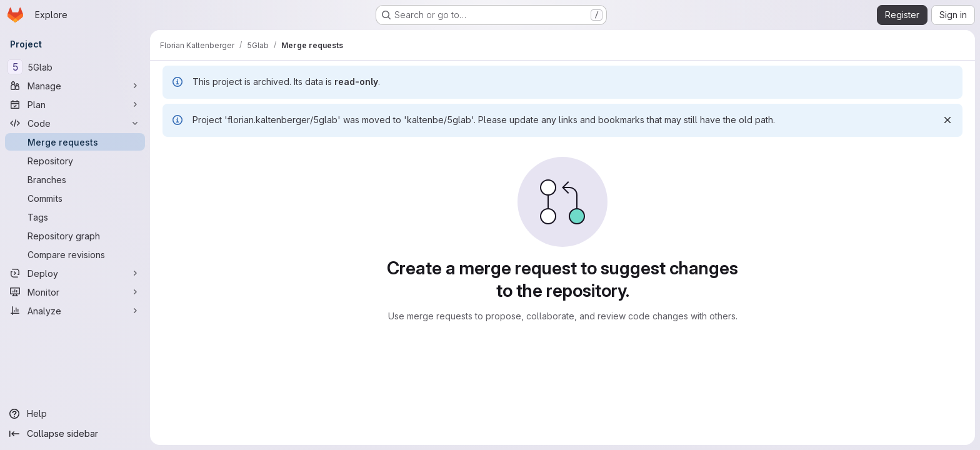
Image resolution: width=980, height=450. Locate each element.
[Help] (75, 414)
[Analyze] (75, 311)
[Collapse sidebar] (75, 434)
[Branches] (75, 179)
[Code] (75, 123)
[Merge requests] (75, 142)
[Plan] (75, 104)
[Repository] (75, 161)
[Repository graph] (75, 236)
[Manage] (75, 86)
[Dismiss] (947, 120)
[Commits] (75, 198)
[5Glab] (75, 67)
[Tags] (75, 217)
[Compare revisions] (75, 254)
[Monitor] (75, 292)
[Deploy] (75, 273)
